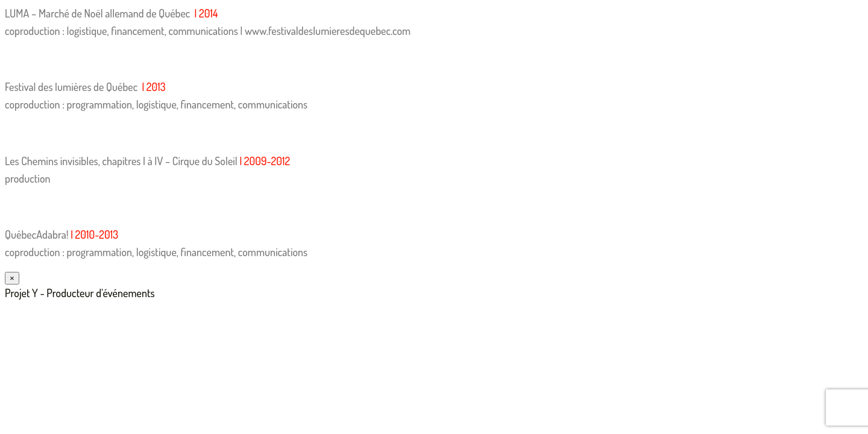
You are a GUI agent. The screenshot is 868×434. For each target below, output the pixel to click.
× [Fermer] (12, 278)
